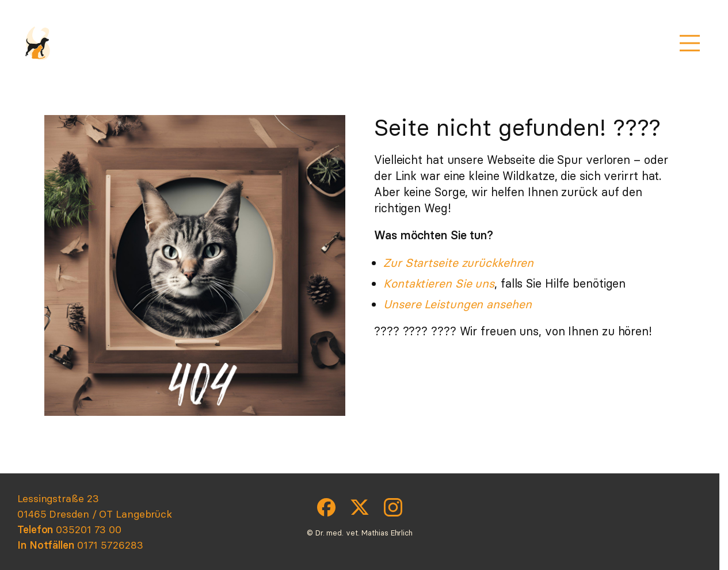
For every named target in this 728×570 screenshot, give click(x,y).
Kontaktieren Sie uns (439, 283)
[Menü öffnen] (689, 43)
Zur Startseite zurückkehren (458, 263)
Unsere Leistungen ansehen (458, 304)
